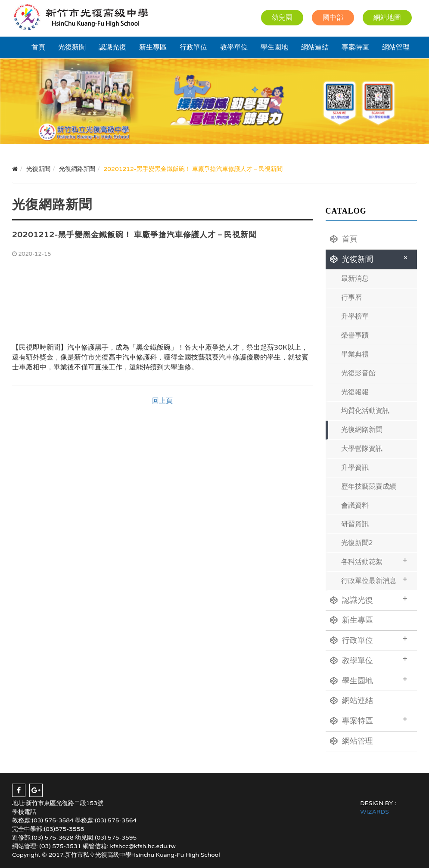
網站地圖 (387, 18)
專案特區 (355, 47)
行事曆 (351, 298)
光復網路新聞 (362, 430)
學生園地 (274, 47)
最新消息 (355, 279)
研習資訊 (355, 524)
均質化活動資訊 (365, 411)
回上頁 (162, 401)
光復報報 (355, 392)
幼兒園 (282, 18)
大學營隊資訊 (362, 449)
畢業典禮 (355, 354)
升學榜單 (355, 316)
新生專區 (153, 47)
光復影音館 (358, 373)
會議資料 (355, 505)
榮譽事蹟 (355, 335)
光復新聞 (72, 47)
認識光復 (112, 47)
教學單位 (234, 47)
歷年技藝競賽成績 (369, 487)
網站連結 (315, 47)
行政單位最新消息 (375, 580)
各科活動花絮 (375, 561)
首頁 (38, 47)
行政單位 (193, 47)
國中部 (333, 18)
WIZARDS (375, 812)
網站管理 (396, 47)
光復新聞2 (357, 543)
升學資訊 (355, 468)
